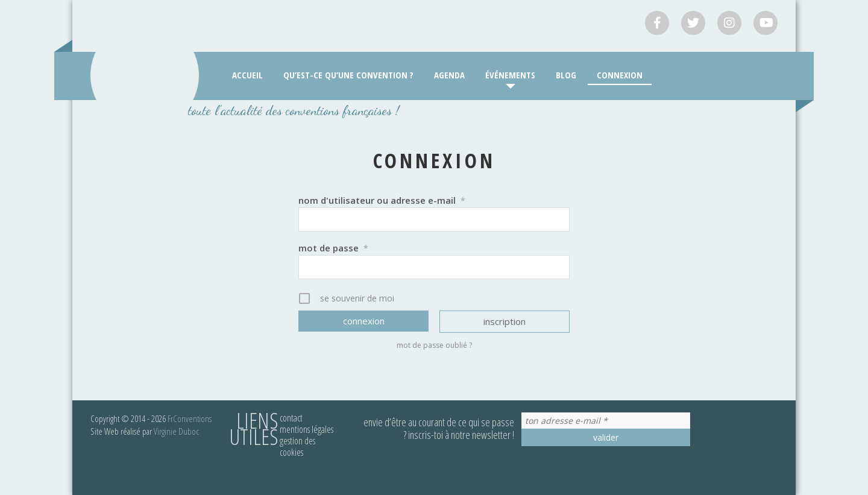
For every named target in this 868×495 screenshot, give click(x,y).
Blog (566, 75)
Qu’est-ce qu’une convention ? (348, 75)
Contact (291, 418)
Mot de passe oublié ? (434, 345)
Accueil (247, 75)
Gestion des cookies (297, 446)
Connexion (620, 75)
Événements (510, 75)
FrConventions (190, 418)
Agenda (449, 75)
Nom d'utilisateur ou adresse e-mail (382, 200)
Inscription (505, 321)
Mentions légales (307, 429)
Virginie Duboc (176, 431)
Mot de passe (333, 248)
